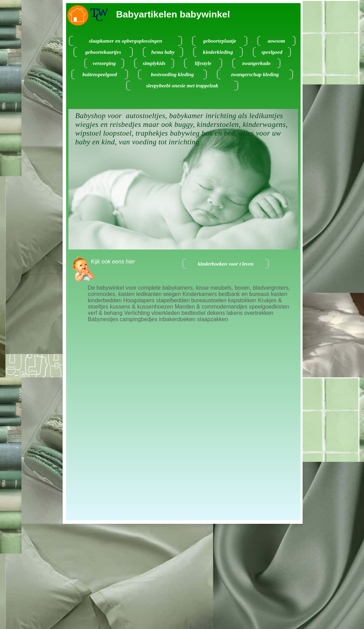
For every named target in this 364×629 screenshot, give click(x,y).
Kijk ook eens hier (113, 262)
